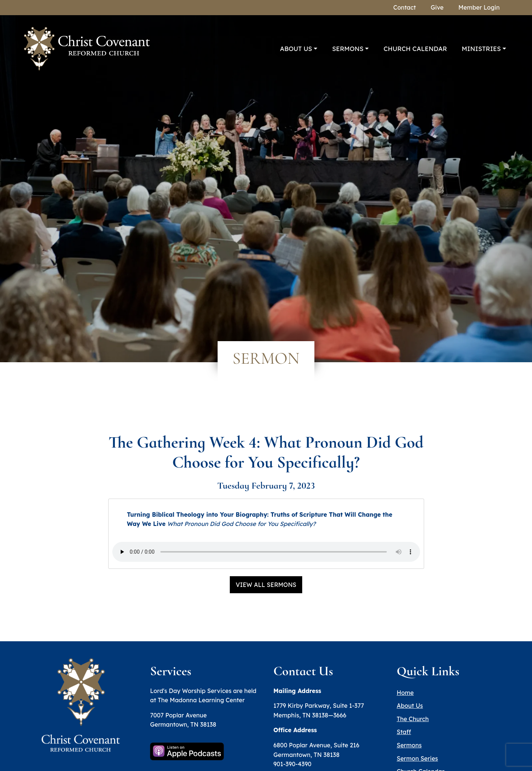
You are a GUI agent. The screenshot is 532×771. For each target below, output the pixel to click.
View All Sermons (266, 585)
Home (405, 693)
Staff (404, 732)
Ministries (481, 49)
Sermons (348, 49)
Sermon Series (417, 758)
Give (437, 7)
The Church (413, 719)
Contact (405, 7)
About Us (296, 49)
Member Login (479, 7)
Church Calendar (415, 49)
